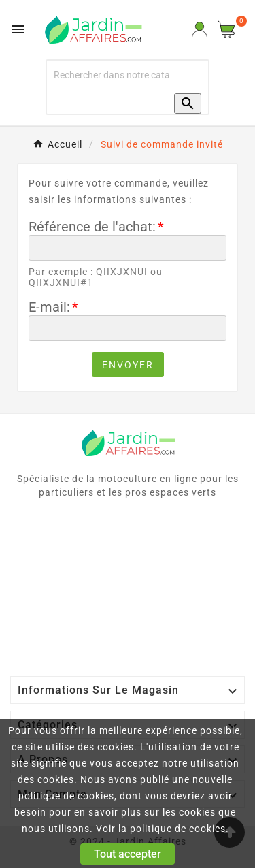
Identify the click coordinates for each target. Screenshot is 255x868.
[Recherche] (112, 75)
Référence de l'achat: (92, 227)
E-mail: (49, 307)
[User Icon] (200, 30)
